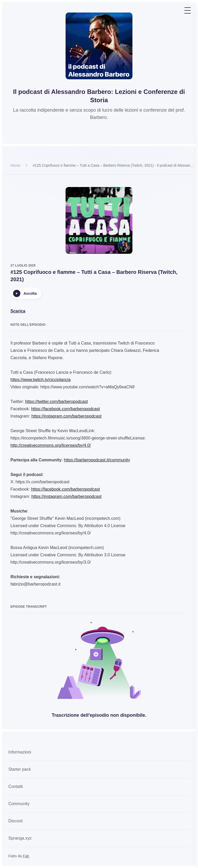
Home (15, 165)
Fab (26, 856)
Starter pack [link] (20, 769)
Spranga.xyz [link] (20, 838)
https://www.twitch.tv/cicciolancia (40, 380)
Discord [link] (15, 821)
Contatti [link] (16, 786)
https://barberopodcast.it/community (97, 460)
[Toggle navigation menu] (188, 10)
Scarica (18, 311)
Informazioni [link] (20, 752)
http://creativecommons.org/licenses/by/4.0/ (51, 445)
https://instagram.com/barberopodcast (66, 416)
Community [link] (19, 804)
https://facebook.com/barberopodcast (65, 409)
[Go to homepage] (99, 46)
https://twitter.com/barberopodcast (56, 402)
